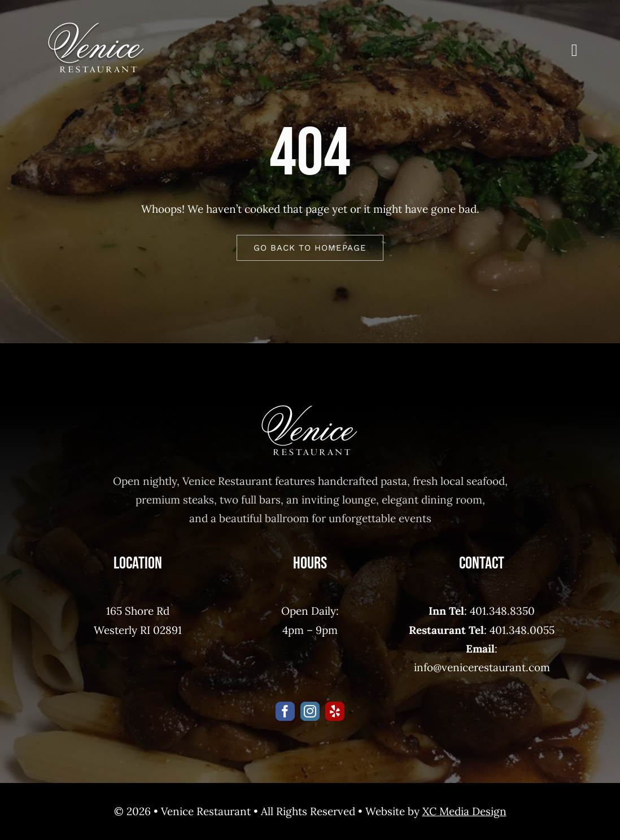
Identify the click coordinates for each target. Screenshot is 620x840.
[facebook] (285, 711)
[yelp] (335, 711)
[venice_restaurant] (97, 28)
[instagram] (310, 711)
